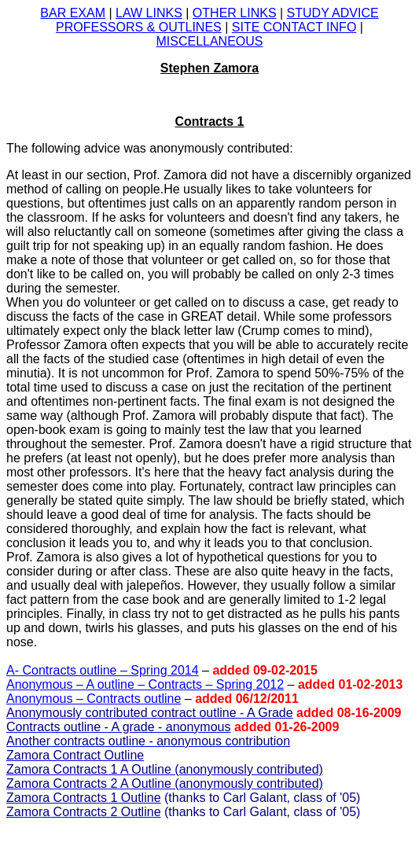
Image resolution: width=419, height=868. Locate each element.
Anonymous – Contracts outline (94, 699)
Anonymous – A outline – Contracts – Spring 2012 (145, 684)
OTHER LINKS (235, 13)
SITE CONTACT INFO (294, 27)
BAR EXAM (73, 13)
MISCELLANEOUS (209, 41)
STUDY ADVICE (333, 13)
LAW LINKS (149, 13)
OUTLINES (139, 27)
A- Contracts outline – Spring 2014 (103, 670)
